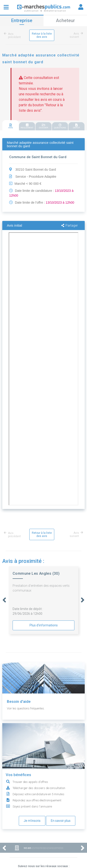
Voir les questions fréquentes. (26, 708)
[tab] (11, 125)
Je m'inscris (32, 821)
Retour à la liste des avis (42, 35)
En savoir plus (61, 821)
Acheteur (65, 20)
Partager (70, 225)
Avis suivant (76, 35)
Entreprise (22, 20)
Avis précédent (13, 35)
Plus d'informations (44, 625)
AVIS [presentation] (11, 126)
